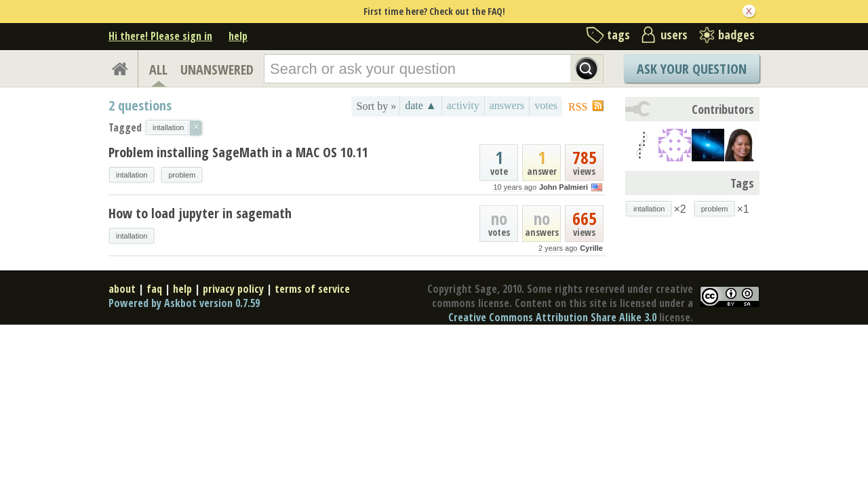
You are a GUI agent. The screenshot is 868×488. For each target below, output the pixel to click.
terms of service (312, 289)
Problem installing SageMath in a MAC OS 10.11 (238, 152)
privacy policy (233, 289)
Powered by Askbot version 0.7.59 (184, 303)
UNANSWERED (217, 69)
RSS (578, 107)
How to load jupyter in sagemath (200, 213)
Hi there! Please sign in (160, 36)
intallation (132, 175)
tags (618, 35)
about (122, 289)
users (674, 35)
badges (736, 35)
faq (154, 289)
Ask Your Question (692, 69)
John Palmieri (564, 187)
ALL (158, 69)
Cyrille (591, 248)
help (238, 36)
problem (182, 175)
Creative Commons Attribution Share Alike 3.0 (552, 317)
